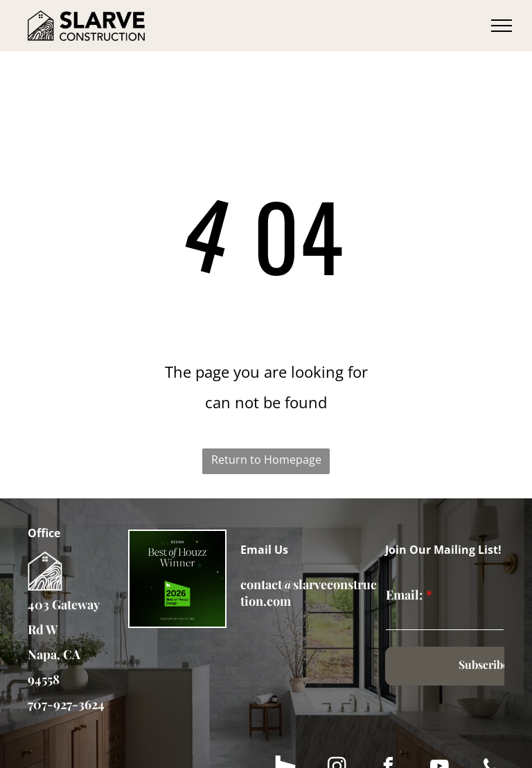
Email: (404, 595)
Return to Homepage (266, 460)
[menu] (502, 26)
